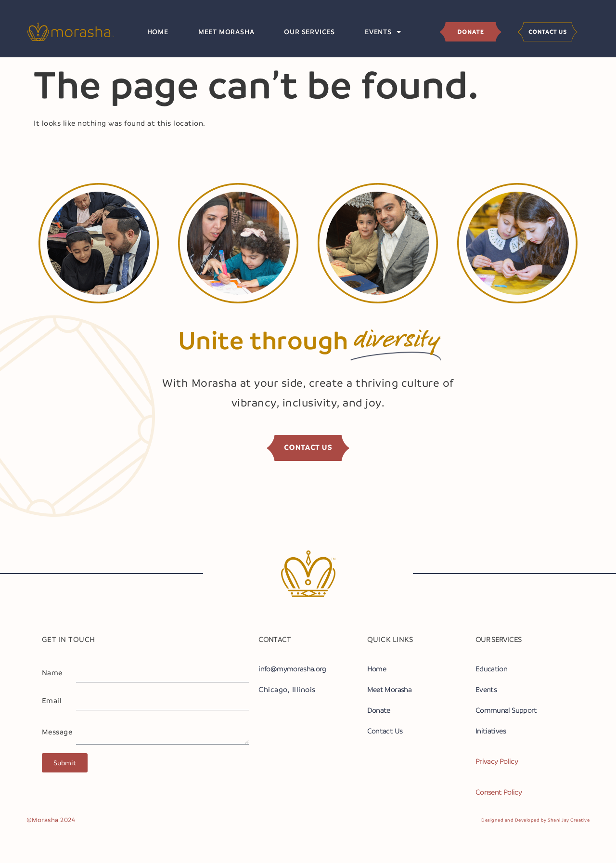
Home (158, 32)
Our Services (309, 32)
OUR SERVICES (498, 639)
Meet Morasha (226, 32)
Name (52, 673)
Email (52, 701)
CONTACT (275, 639)
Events (383, 32)
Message (57, 732)
